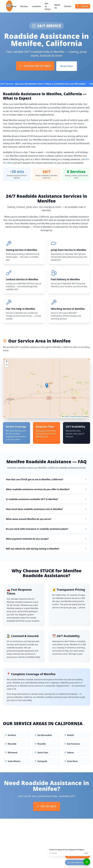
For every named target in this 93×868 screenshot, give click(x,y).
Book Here (67, 66)
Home (14, 6)
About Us (57, 6)
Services (24, 6)
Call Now (83, 6)
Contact (68, 6)
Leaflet (65, 417)
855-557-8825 (46, 806)
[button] (47, 386)
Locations (36, 6)
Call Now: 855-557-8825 (35, 66)
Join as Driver (48, 6)
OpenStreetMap (76, 417)
